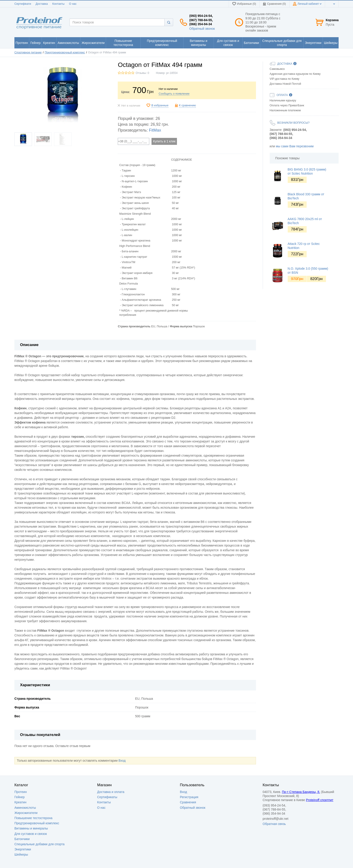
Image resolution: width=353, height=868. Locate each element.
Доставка (42, 4)
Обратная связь (274, 824)
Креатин (20, 802)
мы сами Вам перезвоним (295, 146)
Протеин (21, 792)
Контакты (58, 4)
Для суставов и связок (31, 834)
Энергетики (23, 849)
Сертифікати (23, 4)
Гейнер (20, 797)
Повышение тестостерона (33, 818)
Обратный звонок (202, 29)
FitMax (155, 130)
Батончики (22, 839)
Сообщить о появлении (174, 94)
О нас (73, 4)
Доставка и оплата (111, 792)
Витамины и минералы (31, 828)
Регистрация (189, 797)
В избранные (160, 105)
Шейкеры (21, 854)
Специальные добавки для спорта (39, 844)
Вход (122, 761)
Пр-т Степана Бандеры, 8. (301, 792)
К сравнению (187, 105)
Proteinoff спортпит (320, 800)
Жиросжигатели (26, 813)
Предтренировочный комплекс (65, 52)
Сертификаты (107, 797)
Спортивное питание (28, 52)
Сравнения (188, 802)
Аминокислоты (25, 808)
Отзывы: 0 (142, 73)
